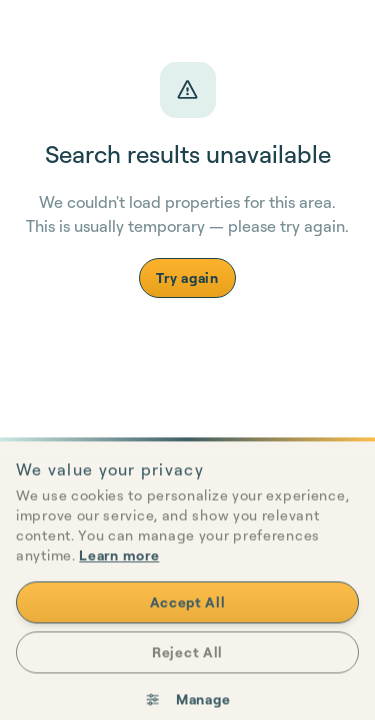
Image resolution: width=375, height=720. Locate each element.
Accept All (188, 621)
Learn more (119, 574)
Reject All (187, 671)
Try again (187, 277)
